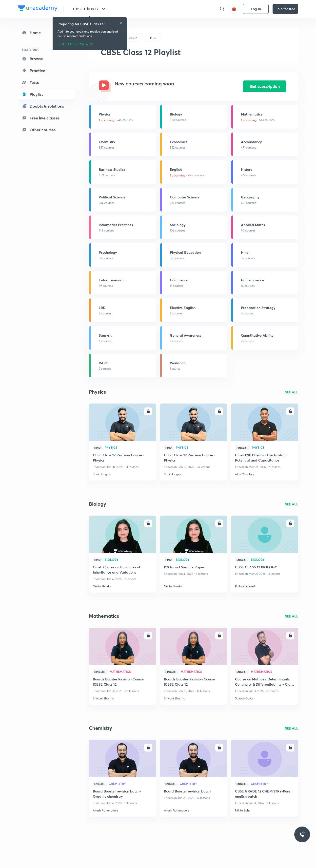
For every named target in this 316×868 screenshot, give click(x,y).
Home (31, 32)
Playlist (32, 94)
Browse (32, 59)
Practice (33, 70)
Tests (30, 82)
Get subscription (265, 86)
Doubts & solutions (43, 106)
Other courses (39, 130)
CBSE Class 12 (90, 9)
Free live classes (41, 118)
